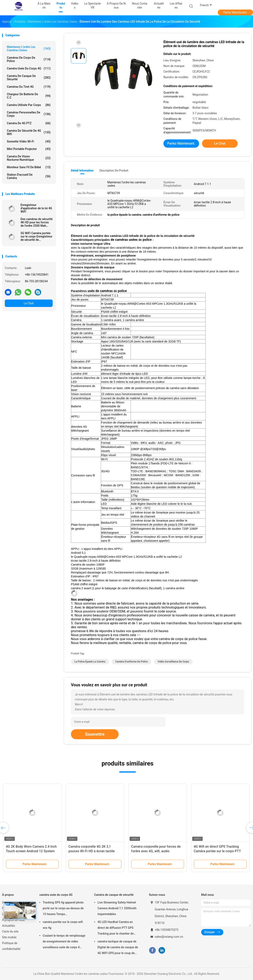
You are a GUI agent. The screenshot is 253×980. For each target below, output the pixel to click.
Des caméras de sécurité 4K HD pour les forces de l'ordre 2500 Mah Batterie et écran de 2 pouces (36, 222)
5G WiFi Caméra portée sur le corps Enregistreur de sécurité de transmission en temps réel (36, 236)
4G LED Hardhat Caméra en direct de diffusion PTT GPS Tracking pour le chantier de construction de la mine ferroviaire (116, 928)
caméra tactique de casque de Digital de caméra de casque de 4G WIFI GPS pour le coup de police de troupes (118, 948)
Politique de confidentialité (11, 946)
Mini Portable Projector (29, 149)
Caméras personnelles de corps (29, 114)
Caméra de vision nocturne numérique (29, 158)
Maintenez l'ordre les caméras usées (29, 49)
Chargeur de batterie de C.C (29, 96)
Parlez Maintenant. (235, 12)
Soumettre (95, 734)
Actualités (9, 926)
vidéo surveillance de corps (173, 662)
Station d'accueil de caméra (29, 176)
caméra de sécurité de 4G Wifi (29, 132)
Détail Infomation (82, 170)
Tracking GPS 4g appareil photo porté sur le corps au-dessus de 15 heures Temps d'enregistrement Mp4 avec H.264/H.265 (63, 909)
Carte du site (10, 931)
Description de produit (114, 170)
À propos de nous (13, 920)
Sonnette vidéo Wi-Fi (29, 141)
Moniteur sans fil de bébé (29, 167)
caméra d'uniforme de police (132, 662)
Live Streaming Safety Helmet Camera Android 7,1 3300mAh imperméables (117, 908)
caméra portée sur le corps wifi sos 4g (63, 925)
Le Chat (29, 303)
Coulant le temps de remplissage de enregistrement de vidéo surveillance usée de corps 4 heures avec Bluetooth (64, 942)
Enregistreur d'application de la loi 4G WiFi (36, 208)
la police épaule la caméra (90, 662)
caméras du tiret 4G (29, 87)
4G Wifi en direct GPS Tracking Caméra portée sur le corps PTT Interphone (217, 851)
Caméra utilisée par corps (29, 105)
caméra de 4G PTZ (29, 123)
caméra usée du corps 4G (29, 68)
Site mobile (9, 937)
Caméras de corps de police (29, 59)
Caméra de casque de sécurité (29, 78)
